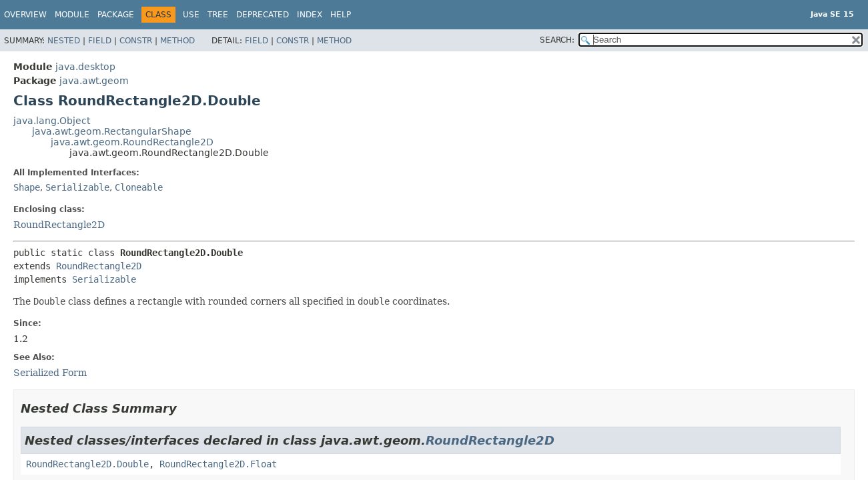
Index (310, 15)
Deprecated (263, 15)
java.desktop (85, 67)
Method (177, 41)
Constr (136, 41)
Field (100, 41)
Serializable (77, 187)
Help (341, 15)
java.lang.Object (52, 121)
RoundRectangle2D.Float (218, 464)
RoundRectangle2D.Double (87, 464)
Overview (25, 15)
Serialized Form (50, 373)
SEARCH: (557, 40)
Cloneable (139, 187)
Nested (64, 41)
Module (72, 15)
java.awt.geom (94, 81)
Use (191, 15)
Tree (218, 15)
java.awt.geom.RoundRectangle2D (132, 142)
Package (116, 15)
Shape (27, 187)
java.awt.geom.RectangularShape (112, 131)
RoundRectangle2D (59, 225)
